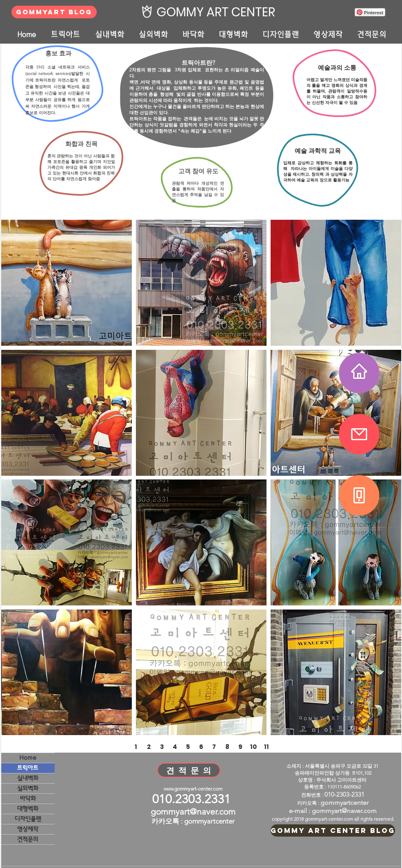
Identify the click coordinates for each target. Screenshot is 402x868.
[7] (214, 747)
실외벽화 (28, 788)
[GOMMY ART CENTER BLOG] (333, 830)
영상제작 (28, 829)
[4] (175, 747)
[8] (227, 747)
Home (28, 758)
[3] (162, 747)
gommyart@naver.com (193, 812)
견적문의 (28, 839)
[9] (240, 747)
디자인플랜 (28, 819)
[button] (67, 283)
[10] (253, 747)
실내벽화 (28, 778)
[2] (149, 747)
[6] (201, 747)
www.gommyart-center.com (193, 789)
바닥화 (28, 798)
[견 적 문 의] (189, 770)
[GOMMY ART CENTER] (214, 12)
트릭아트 (28, 768)
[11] (267, 747)
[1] (136, 747)
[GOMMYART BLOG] (54, 12)
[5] (188, 747)
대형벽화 (28, 809)
